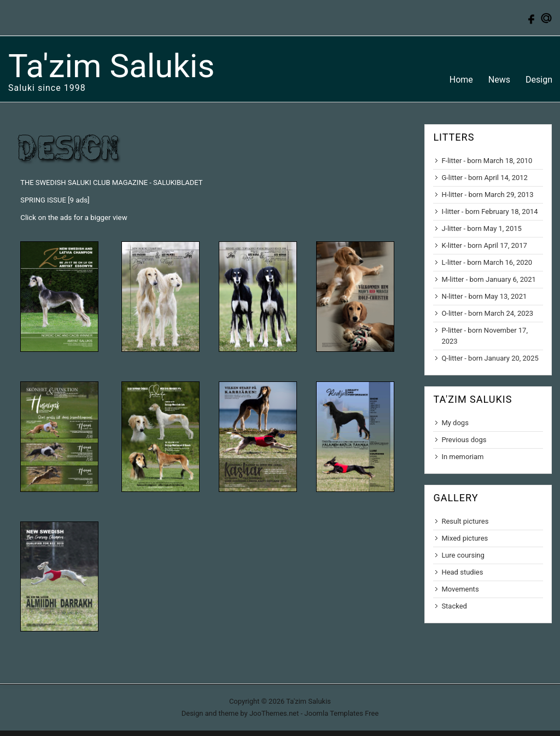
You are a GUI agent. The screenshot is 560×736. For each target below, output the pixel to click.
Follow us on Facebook (530, 18)
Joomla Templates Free (342, 713)
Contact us (546, 18)
